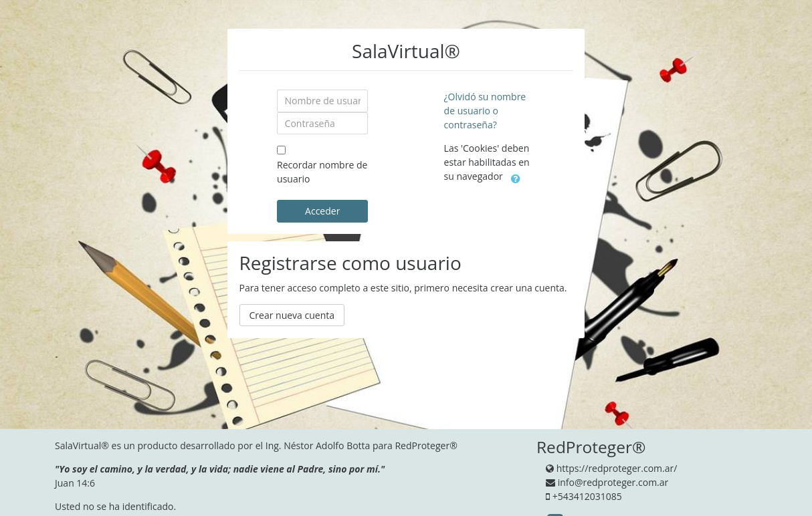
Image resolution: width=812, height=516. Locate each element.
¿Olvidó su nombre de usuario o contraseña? (485, 111)
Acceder (322, 211)
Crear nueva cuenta (292, 315)
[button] (516, 177)
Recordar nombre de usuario (322, 172)
